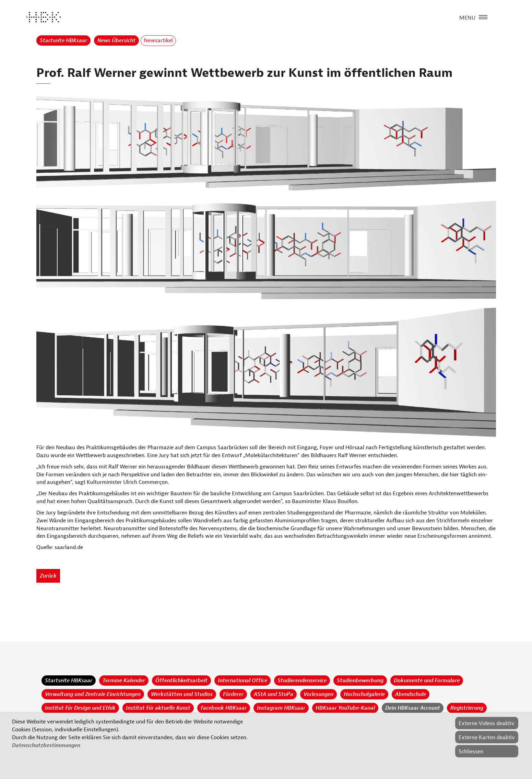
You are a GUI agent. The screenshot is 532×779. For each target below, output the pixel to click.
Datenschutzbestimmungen (46, 745)
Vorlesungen (318, 694)
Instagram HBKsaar (281, 708)
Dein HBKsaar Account (413, 708)
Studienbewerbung (360, 681)
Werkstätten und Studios (182, 694)
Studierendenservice (302, 681)
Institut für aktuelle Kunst (158, 708)
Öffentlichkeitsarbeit (181, 681)
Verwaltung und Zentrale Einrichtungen (93, 694)
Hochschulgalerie (364, 694)
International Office (243, 681)
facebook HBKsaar (224, 708)
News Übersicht (116, 40)
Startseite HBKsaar (63, 40)
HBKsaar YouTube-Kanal (345, 708)
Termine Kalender (124, 681)
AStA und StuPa (274, 694)
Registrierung (467, 708)
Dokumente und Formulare (427, 681)
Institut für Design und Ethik (80, 708)
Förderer (233, 694)
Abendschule (411, 694)
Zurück (48, 576)
